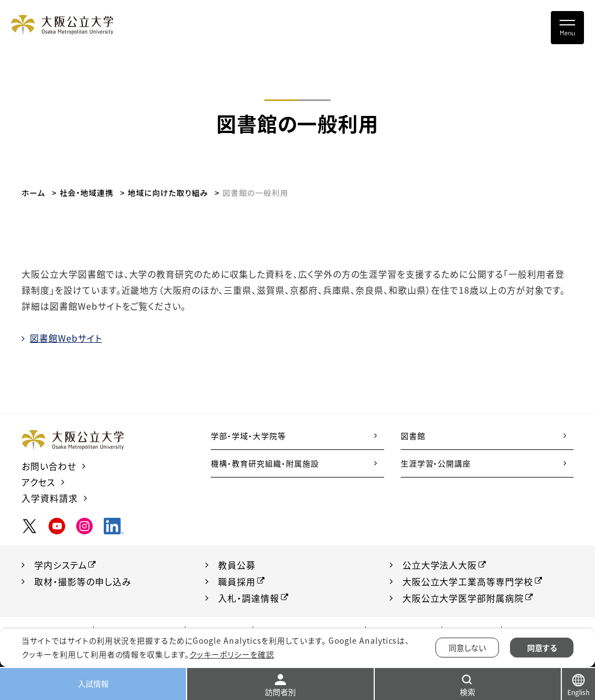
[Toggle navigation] (567, 28)
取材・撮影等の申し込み (83, 581)
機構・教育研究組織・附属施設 (265, 463)
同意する (542, 648)
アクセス (38, 482)
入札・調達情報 (249, 598)
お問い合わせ (49, 466)
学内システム (61, 565)
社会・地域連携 (87, 193)
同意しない (467, 648)
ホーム (33, 193)
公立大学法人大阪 (440, 565)
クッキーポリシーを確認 (232, 654)
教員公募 (237, 565)
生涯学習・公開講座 (436, 463)
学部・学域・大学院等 (248, 436)
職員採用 (237, 581)
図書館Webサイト (66, 338)
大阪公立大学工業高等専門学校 (468, 581)
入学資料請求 (50, 498)
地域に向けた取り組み (168, 193)
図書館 (413, 436)
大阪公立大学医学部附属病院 (463, 598)
